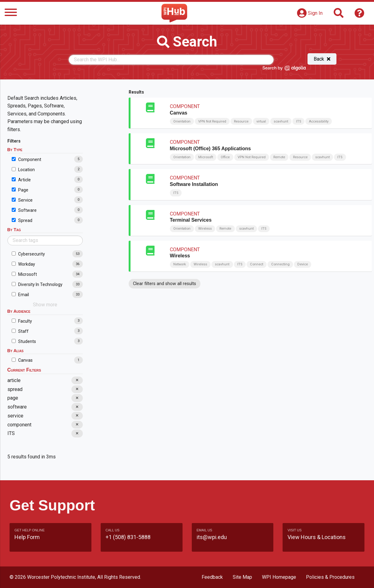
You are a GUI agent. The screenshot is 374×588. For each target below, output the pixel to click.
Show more (45, 305)
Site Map (242, 577)
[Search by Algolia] (284, 69)
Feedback (212, 577)
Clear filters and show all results (165, 284)
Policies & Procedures (330, 577)
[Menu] (11, 13)
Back (322, 59)
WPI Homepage (279, 577)
